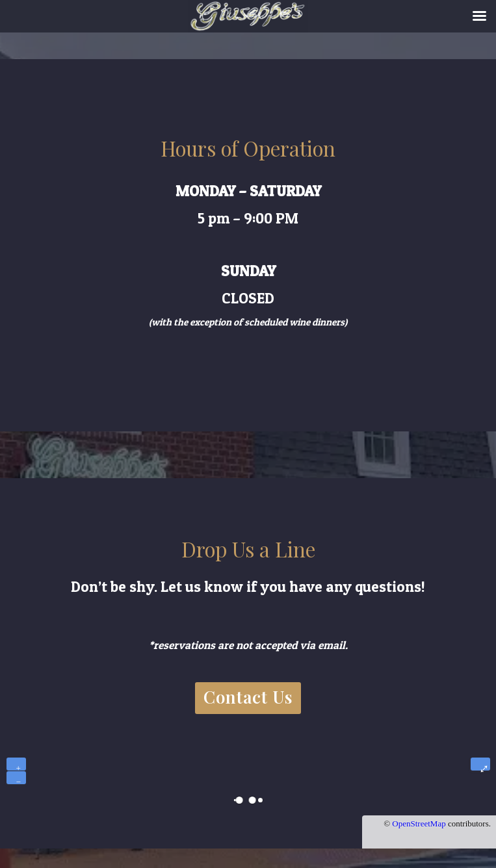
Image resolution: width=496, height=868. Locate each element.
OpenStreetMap (419, 823)
